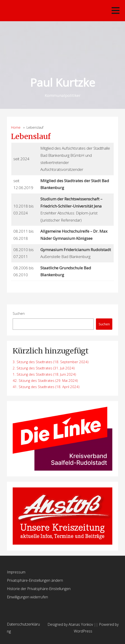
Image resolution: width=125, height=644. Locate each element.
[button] (116, 10)
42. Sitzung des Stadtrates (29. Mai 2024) (45, 380)
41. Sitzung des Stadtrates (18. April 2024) (46, 387)
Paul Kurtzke (63, 82)
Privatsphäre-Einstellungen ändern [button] (35, 580)
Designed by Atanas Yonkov (71, 624)
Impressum (16, 572)
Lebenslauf (31, 137)
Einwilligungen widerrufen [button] (27, 597)
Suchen (19, 313)
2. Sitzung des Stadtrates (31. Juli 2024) (44, 368)
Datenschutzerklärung (23, 628)
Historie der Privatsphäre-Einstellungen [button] (39, 589)
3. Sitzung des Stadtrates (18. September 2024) (51, 362)
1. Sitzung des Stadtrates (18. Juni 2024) (44, 374)
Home (16, 127)
